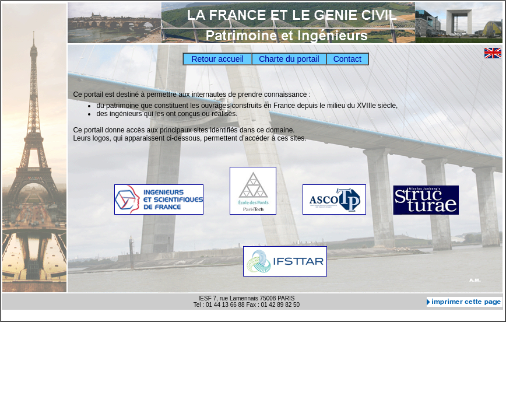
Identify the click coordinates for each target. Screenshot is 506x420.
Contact (347, 59)
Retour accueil (217, 59)
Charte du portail (289, 59)
